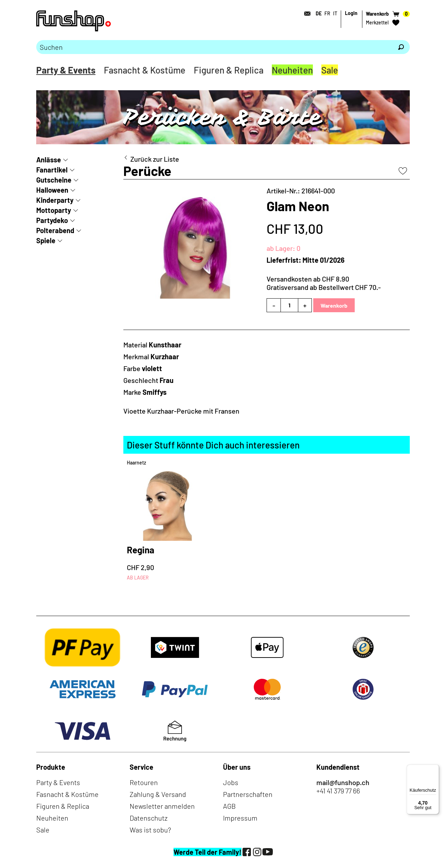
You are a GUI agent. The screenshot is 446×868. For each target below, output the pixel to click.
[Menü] (435, 769)
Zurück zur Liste (155, 159)
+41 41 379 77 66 (338, 791)
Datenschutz (149, 818)
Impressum (240, 818)
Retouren (144, 782)
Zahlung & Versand (158, 794)
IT (335, 13)
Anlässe (49, 160)
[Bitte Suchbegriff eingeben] (214, 47)
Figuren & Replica (229, 70)
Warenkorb (334, 305)
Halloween (52, 190)
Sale (330, 70)
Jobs (231, 782)
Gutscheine (54, 180)
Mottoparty (54, 210)
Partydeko (52, 220)
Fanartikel (52, 170)
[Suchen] (401, 47)
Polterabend (55, 230)
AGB (229, 806)
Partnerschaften (248, 794)
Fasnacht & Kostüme (145, 70)
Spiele (46, 240)
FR (327, 13)
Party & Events (66, 70)
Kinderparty (55, 200)
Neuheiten (292, 70)
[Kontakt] (305, 14)
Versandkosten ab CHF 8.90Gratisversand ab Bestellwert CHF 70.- (324, 283)
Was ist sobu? (150, 830)
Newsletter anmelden (162, 806)
